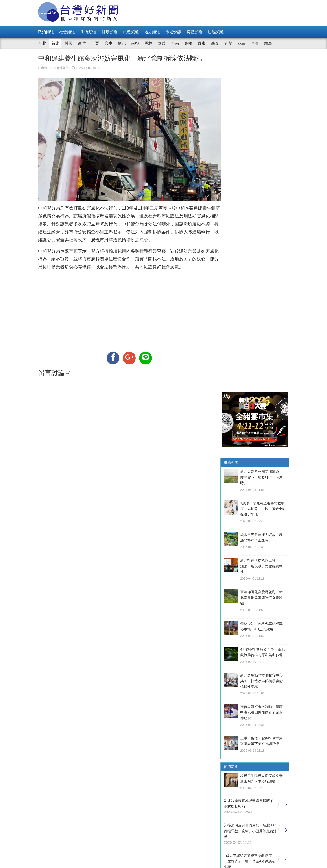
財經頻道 (216, 32)
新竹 (82, 43)
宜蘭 (228, 43)
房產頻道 (195, 32)
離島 (268, 43)
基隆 (215, 43)
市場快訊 (173, 32)
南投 (135, 43)
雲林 (148, 43)
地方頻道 (152, 32)
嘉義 (162, 43)
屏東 (202, 43)
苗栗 (95, 43)
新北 (55, 43)
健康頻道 (110, 32)
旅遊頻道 (131, 32)
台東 (255, 43)
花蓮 (242, 43)
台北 (42, 43)
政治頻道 (46, 32)
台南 (175, 43)
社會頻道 (67, 32)
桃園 (68, 43)
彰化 (122, 43)
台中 (109, 43)
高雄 (188, 43)
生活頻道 (88, 32)
